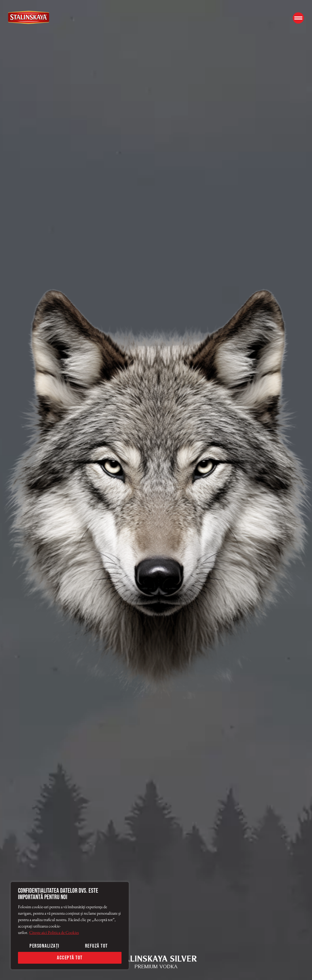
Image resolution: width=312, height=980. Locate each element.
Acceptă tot (70, 958)
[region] (70, 926)
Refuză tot (96, 946)
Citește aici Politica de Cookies (54, 932)
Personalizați (45, 946)
